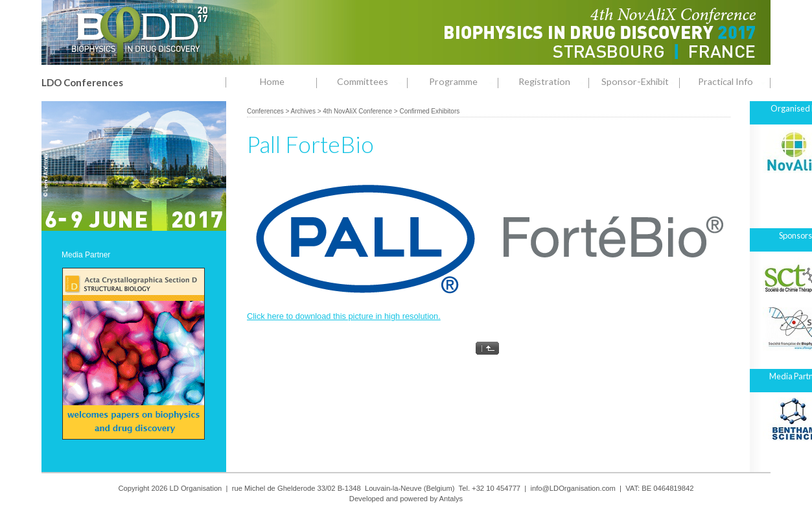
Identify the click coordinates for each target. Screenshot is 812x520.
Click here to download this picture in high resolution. (344, 316)
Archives (303, 111)
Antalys (451, 499)
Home (272, 81)
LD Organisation (196, 488)
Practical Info (734, 82)
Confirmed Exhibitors (429, 111)
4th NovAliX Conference (357, 111)
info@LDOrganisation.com (573, 488)
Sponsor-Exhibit (641, 82)
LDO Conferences (82, 82)
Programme (464, 82)
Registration (554, 82)
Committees (372, 82)
